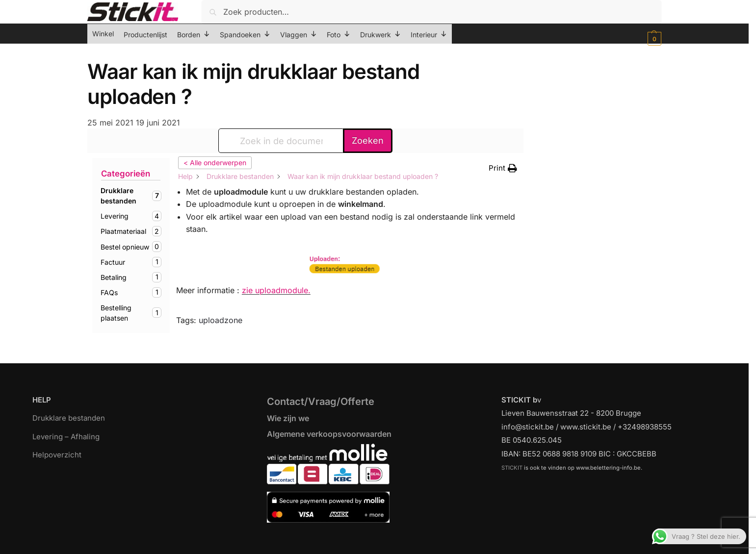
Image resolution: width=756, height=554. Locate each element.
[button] (653, 39)
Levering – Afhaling (66, 437)
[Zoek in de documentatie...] (282, 141)
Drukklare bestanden (69, 418)
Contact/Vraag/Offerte (321, 402)
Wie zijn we (288, 418)
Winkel (103, 34)
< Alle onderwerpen (215, 163)
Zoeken (368, 140)
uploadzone (221, 320)
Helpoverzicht (57, 455)
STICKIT (512, 468)
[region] (378, 531)
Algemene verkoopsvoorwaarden (329, 434)
